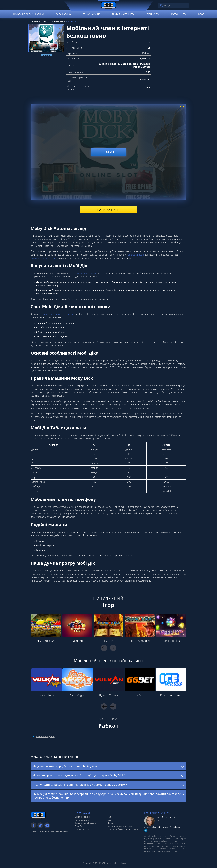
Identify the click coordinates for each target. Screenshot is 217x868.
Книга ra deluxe (140, 641)
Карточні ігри (179, 14)
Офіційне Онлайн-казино (44, 258)
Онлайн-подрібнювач (85, 823)
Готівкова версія (135, 255)
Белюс (110, 817)
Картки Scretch (82, 829)
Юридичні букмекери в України (123, 829)
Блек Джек (80, 826)
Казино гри (153, 14)
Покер (110, 823)
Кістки (110, 820)
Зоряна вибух (171, 641)
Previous (104, 648)
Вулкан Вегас (46, 695)
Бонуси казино (91, 14)
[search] (162, 5)
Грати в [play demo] (108, 152)
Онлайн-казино (82, 817)
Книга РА (109, 641)
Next (113, 648)
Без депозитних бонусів (83, 273)
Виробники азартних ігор (120, 826)
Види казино (63, 14)
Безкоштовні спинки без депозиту (58, 314)
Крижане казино (171, 695)
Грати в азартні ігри (123, 14)
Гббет (140, 695)
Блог (201, 14)
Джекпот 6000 (46, 641)
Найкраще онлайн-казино (29, 14)
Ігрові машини (82, 820)
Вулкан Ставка (109, 695)
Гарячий (77, 641)
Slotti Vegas (77, 695)
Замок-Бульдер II (45, 736)
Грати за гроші (108, 210)
